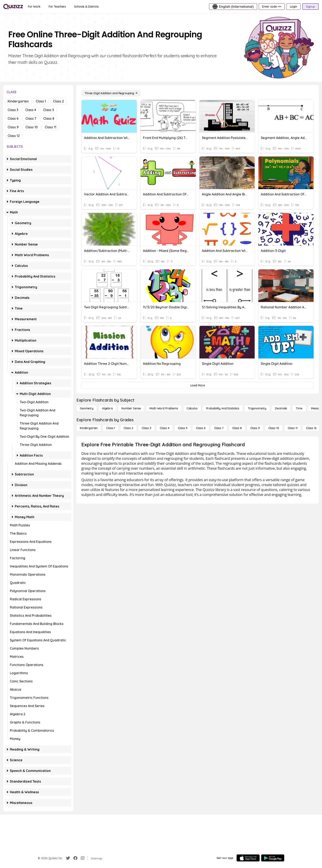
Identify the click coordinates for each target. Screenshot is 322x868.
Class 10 (32, 127)
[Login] (294, 7)
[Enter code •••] (272, 7)
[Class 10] (274, 428)
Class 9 (13, 127)
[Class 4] (164, 428)
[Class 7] (219, 428)
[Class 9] (255, 428)
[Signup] (310, 7)
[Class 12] (311, 428)
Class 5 (49, 110)
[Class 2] (128, 428)
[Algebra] (107, 408)
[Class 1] (111, 428)
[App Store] (248, 858)
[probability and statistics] (223, 408)
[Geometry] (87, 408)
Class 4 (31, 110)
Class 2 (58, 101)
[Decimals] (281, 408)
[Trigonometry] (257, 408)
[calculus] (192, 408)
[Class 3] (146, 428)
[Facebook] (75, 858)
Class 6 (13, 118)
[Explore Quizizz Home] (13, 7)
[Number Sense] (131, 408)
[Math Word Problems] (164, 408)
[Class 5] (183, 428)
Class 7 (31, 118)
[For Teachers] (57, 7)
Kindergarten (18, 101)
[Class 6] (201, 428)
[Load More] (198, 385)
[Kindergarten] (89, 428)
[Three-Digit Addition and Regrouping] (111, 93)
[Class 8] (237, 428)
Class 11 (51, 127)
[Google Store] (273, 858)
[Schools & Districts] (86, 7)
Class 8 (49, 118)
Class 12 (14, 136)
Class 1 (41, 101)
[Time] (299, 408)
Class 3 (13, 110)
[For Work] (34, 7)
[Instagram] (83, 858)
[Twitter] (68, 858)
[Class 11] (293, 428)
